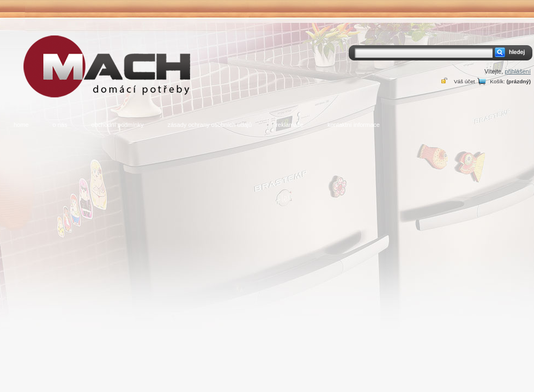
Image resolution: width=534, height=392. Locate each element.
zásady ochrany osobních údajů (210, 125)
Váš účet (464, 81)
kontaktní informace (354, 125)
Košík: (497, 81)
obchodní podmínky (117, 125)
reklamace (290, 125)
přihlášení (518, 71)
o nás (60, 125)
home (21, 125)
